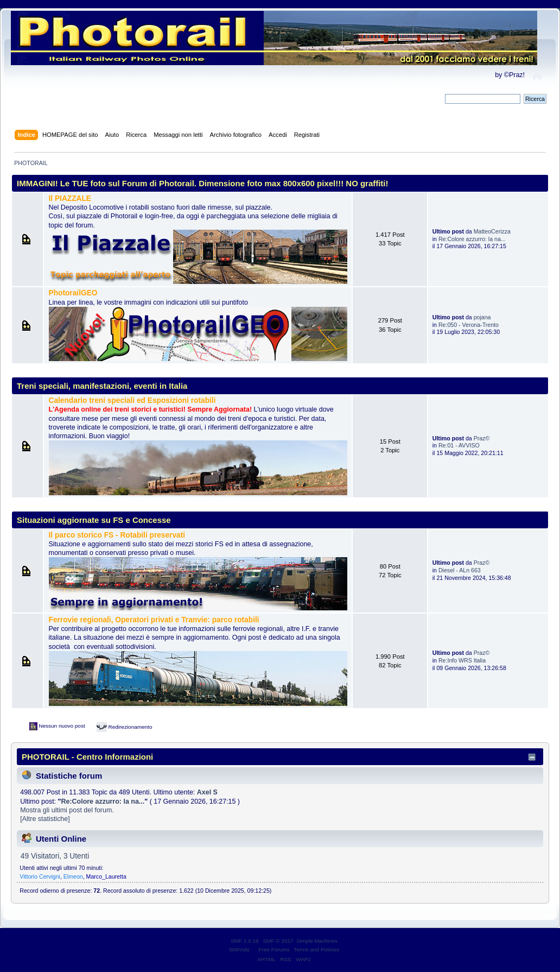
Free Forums (274, 949)
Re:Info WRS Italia (462, 660)
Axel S (207, 792)
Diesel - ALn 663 (460, 570)
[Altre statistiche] (45, 819)
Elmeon (73, 876)
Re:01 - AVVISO (459, 445)
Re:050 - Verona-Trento (469, 325)
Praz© (482, 438)
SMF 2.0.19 (245, 941)
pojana (482, 317)
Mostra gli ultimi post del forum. (67, 810)
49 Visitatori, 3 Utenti (55, 856)
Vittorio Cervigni (40, 876)
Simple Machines (317, 941)
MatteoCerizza (492, 231)
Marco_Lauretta (106, 876)
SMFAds (239, 949)
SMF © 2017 (278, 941)
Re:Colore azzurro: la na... (472, 239)
